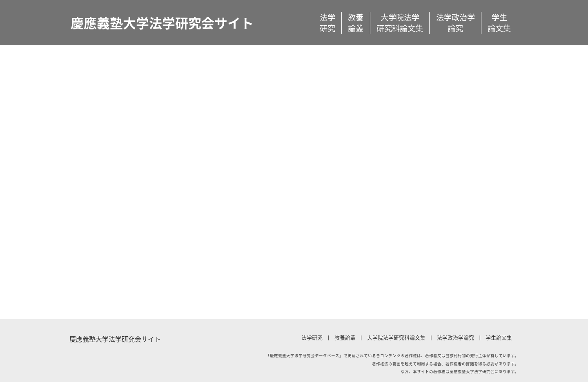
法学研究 (327, 23)
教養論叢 (356, 23)
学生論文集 (499, 23)
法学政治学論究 (455, 23)
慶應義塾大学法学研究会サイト (162, 23)
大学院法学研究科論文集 (400, 23)
